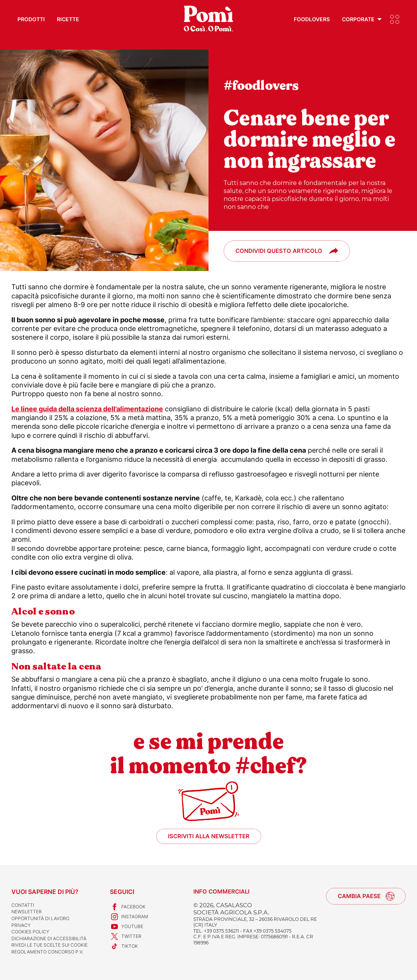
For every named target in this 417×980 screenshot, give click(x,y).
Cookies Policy (30, 932)
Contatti (23, 905)
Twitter (126, 936)
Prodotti (31, 19)
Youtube (127, 927)
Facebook (128, 907)
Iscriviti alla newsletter (209, 836)
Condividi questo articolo (279, 251)
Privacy (21, 925)
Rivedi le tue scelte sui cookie (49, 945)
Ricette (68, 19)
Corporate (358, 19)
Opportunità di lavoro (40, 918)
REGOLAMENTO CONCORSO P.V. (47, 952)
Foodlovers (312, 19)
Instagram (129, 917)
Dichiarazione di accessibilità (49, 938)
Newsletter (27, 912)
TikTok (124, 946)
